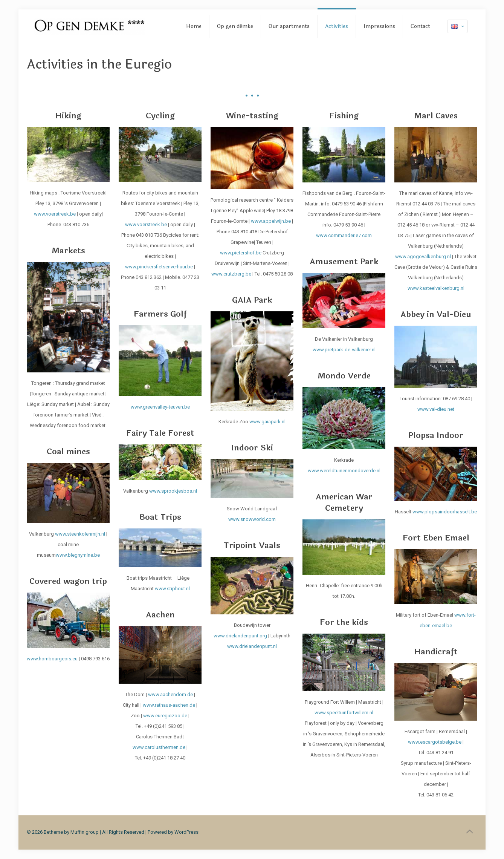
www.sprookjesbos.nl (173, 491)
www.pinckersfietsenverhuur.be (159, 267)
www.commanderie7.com (344, 235)
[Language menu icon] (457, 26)
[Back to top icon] (469, 831)
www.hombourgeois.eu (52, 659)
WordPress (186, 832)
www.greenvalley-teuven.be (160, 407)
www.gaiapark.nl (267, 422)
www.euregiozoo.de (165, 716)
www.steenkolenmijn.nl (81, 534)
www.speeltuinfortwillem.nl (344, 713)
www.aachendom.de (170, 694)
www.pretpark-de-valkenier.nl (344, 350)
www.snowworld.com (252, 519)
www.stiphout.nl (172, 589)
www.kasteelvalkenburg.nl (436, 288)
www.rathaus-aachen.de (169, 705)
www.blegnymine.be (78, 555)
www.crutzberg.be (231, 274)
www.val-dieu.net (436, 409)
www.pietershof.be (241, 253)
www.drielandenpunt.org (240, 636)
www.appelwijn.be (271, 221)
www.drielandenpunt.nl (252, 646)
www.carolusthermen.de (159, 747)
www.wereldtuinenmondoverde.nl (344, 471)
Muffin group (85, 832)
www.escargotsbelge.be (435, 742)
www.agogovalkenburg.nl (423, 256)
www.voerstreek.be (55, 214)
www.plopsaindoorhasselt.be (445, 512)
